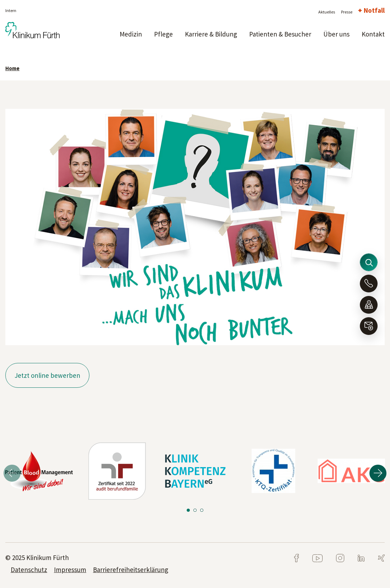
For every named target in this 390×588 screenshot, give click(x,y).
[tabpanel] (39, 471)
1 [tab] (188, 510)
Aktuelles (327, 12)
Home (12, 68)
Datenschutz (29, 570)
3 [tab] (202, 510)
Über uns (336, 34)
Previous (12, 473)
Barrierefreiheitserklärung (131, 570)
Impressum (70, 570)
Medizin (131, 34)
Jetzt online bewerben (47, 375)
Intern (11, 10)
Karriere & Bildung (211, 34)
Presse (347, 12)
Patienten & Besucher (280, 34)
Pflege (163, 34)
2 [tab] (195, 510)
